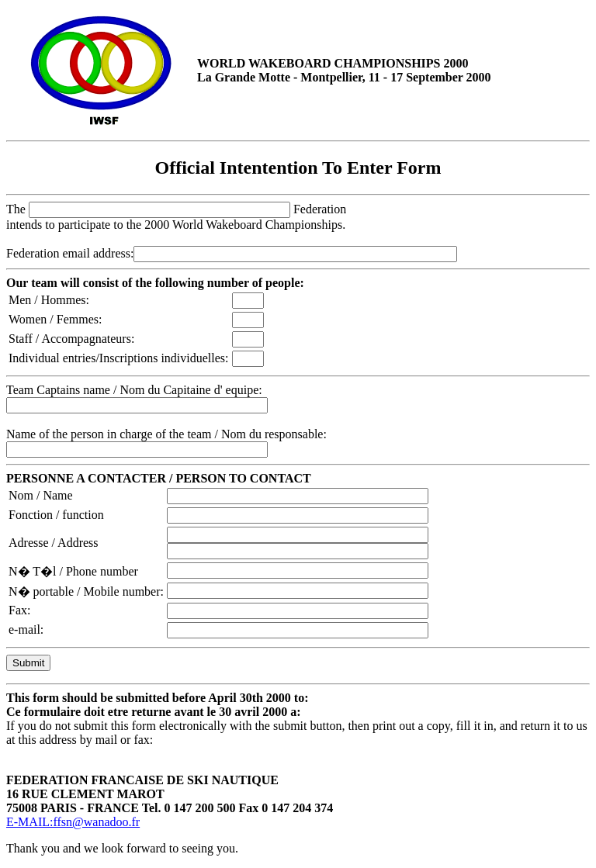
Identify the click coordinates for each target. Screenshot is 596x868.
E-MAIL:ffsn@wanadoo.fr (73, 822)
